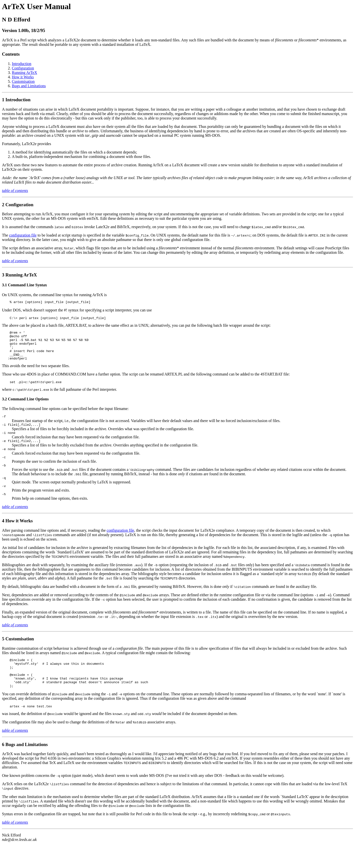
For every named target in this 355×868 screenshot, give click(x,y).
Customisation (23, 81)
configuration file (23, 235)
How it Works (23, 77)
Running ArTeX (24, 73)
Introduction (22, 64)
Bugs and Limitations (29, 86)
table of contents (15, 191)
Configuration (23, 68)
